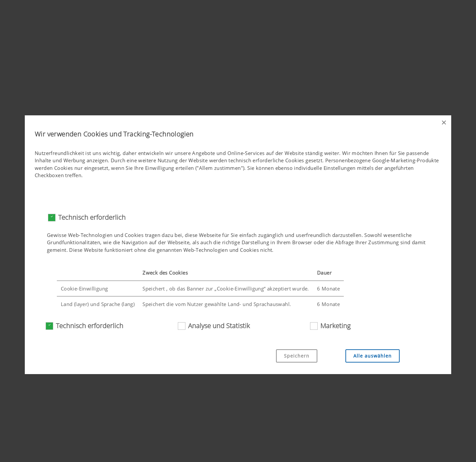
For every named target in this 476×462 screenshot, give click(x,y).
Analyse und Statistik (219, 326)
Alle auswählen (373, 356)
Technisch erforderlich (92, 217)
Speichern (297, 356)
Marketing (335, 326)
